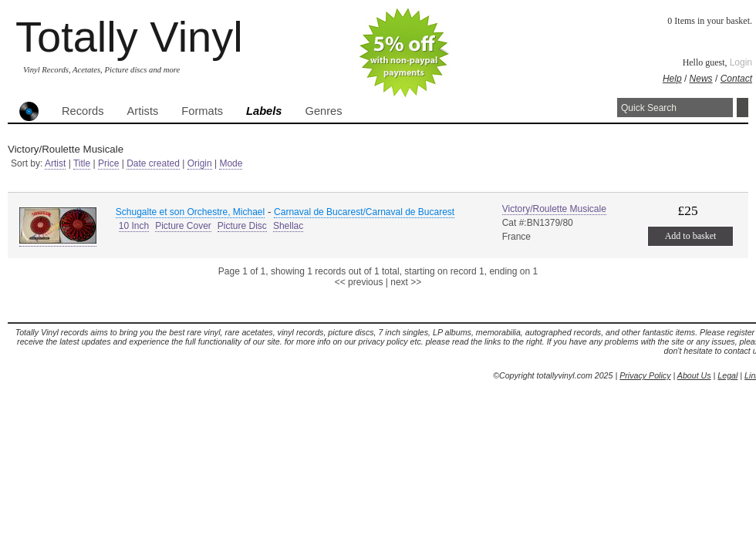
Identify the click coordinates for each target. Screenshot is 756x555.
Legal (727, 375)
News (701, 79)
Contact (736, 79)
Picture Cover (183, 226)
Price (108, 163)
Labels (264, 111)
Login (741, 62)
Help (672, 79)
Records (83, 111)
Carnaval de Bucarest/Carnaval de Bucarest (364, 212)
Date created (153, 163)
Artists (143, 111)
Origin (200, 163)
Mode (231, 163)
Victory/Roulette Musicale (554, 209)
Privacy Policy (645, 375)
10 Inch (134, 226)
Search (742, 108)
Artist (55, 163)
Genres (323, 111)
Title (82, 163)
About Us (694, 375)
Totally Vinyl (129, 37)
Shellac (288, 226)
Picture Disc (242, 226)
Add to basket (691, 236)
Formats (202, 111)
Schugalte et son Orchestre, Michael (190, 212)
